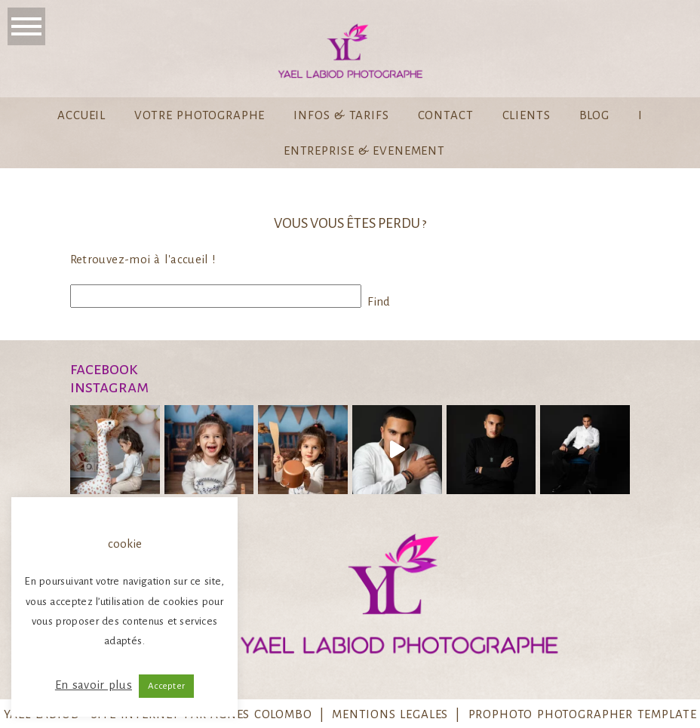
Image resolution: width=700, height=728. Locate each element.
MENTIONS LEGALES (390, 714)
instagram (109, 387)
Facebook (104, 369)
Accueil (81, 115)
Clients (527, 115)
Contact (446, 115)
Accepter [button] (166, 686)
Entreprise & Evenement (364, 151)
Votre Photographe (200, 115)
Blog (594, 115)
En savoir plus (94, 685)
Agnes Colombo (261, 714)
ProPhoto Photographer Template (583, 714)
